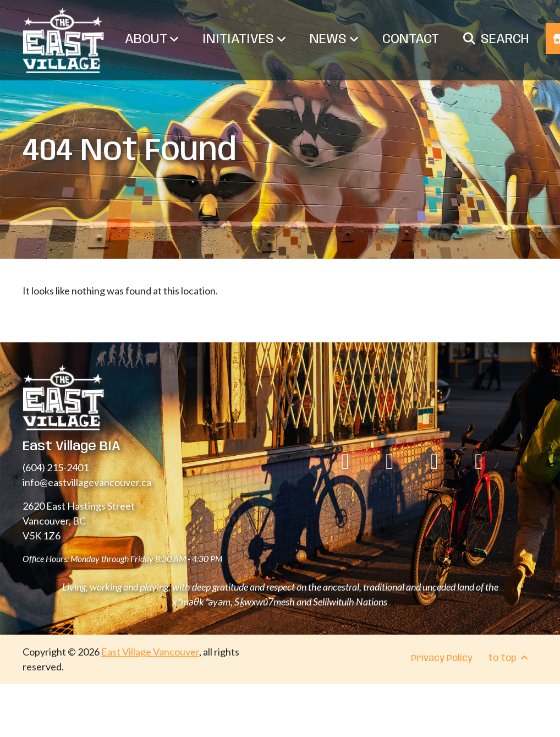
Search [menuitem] (505, 39)
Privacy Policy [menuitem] (442, 659)
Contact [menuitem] (411, 39)
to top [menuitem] (509, 658)
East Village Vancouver (150, 652)
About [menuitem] (152, 39)
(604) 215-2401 (56, 467)
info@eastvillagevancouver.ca (87, 482)
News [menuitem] (334, 39)
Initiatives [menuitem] (244, 39)
